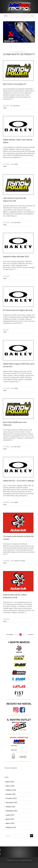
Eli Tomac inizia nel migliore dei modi (18, 310)
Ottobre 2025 (10, 807)
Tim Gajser (22, 561)
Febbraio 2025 (11, 827)
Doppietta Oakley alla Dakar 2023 (16, 257)
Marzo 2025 (10, 823)
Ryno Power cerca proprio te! (15, 84)
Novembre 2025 (12, 803)
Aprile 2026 (10, 782)
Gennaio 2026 (11, 794)
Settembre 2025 (12, 811)
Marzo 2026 (10, 786)
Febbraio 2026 (11, 790)
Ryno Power (17, 106)
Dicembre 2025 (11, 798)
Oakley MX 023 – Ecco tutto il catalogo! (19, 481)
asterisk (16, 561)
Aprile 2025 (10, 819)
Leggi (5, 108)
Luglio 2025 (10, 815)
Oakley (16, 164)
